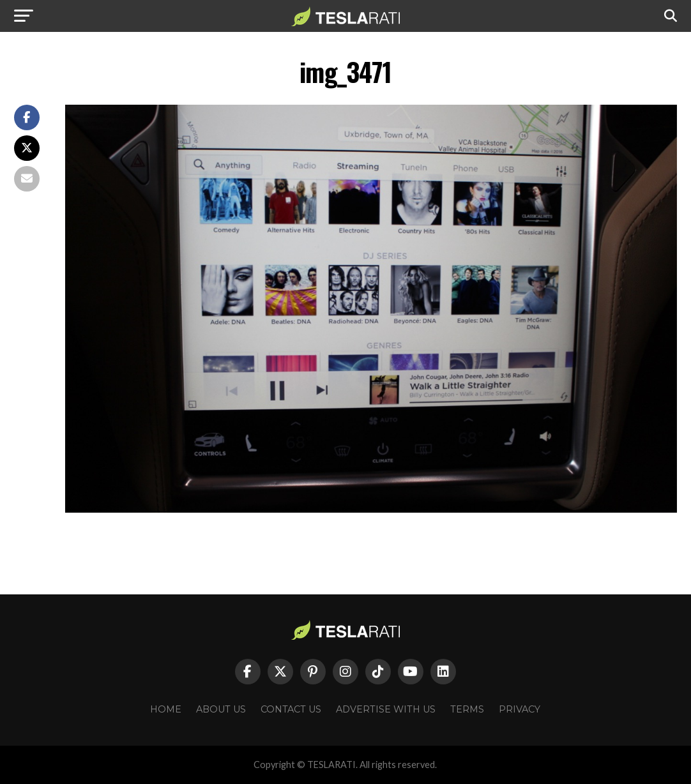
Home (166, 709)
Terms (467, 709)
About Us (221, 709)
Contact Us (291, 709)
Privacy (520, 709)
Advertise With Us (386, 709)
